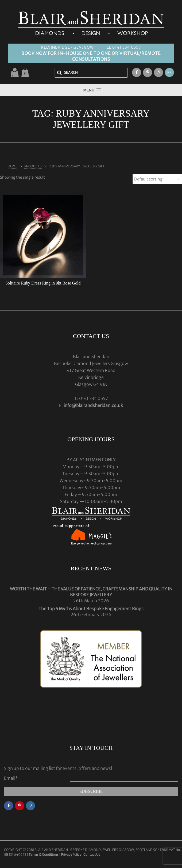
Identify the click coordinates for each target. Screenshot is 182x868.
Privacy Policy (71, 854)
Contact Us (92, 854)
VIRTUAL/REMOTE (140, 53)
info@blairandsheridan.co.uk (93, 405)
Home (13, 166)
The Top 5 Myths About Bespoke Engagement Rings (91, 609)
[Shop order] (157, 179)
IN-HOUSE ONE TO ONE (84, 53)
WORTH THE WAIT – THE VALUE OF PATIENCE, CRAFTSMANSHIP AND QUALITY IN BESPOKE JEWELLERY (91, 592)
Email (11, 778)
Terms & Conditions (44, 854)
